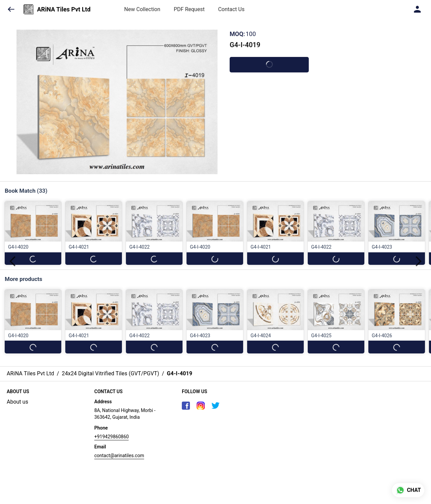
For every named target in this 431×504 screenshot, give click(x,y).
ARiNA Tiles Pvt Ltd (64, 9)
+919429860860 (111, 437)
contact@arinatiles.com (119, 455)
